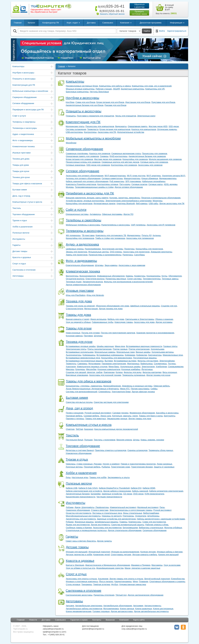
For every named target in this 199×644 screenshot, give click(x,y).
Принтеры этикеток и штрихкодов (111, 450)
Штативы (99, 265)
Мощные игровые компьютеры (80, 89)
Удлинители (141, 516)
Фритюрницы (133, 364)
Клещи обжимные (150, 178)
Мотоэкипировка (111, 609)
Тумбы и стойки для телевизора (110, 238)
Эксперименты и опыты (119, 477)
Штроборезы (153, 516)
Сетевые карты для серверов (154, 162)
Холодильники (157, 349)
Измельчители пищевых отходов (92, 367)
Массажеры (157, 565)
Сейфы (154, 389)
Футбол (115, 584)
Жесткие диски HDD (158, 126)
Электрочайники (167, 361)
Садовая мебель (91, 416)
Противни (88, 336)
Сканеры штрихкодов (137, 450)
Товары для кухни (33, 172)
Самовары (82, 364)
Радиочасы (128, 255)
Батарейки (96, 494)
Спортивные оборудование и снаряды (167, 581)
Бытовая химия (33, 190)
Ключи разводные (144, 609)
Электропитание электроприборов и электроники (128, 201)
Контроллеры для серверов (124, 165)
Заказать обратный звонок (112, 14)
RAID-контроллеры (119, 156)
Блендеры (80, 369)
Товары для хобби (98, 477)
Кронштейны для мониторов (79, 203)
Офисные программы (112, 214)
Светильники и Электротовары (140, 319)
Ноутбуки (70, 102)
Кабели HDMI (149, 488)
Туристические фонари (142, 467)
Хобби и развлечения (33, 227)
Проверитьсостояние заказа (139, 13)
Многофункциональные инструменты (83, 516)
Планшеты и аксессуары (33, 79)
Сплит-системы (134, 279)
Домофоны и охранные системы (137, 386)
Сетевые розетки (139, 184)
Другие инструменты (100, 525)
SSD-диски (174, 126)
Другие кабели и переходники (117, 491)
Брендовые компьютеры (77, 92)
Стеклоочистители (75, 309)
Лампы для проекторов (77, 255)
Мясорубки (91, 369)
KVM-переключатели (154, 494)
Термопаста (93, 129)
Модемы (70, 187)
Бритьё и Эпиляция (75, 565)
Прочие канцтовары (140, 389)
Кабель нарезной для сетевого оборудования (87, 181)
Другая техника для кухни (158, 375)
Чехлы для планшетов (126, 116)
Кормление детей (102, 555)
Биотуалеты (169, 416)
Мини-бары (114, 367)
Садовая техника (120, 413)
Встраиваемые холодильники (80, 352)
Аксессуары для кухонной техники (105, 375)
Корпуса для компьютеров (144, 129)
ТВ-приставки (88, 235)
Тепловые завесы (170, 279)
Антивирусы (95, 214)
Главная (18, 23)
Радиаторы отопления (104, 595)
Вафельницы (147, 364)
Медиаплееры (134, 235)
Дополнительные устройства (131, 132)
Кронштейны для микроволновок (117, 358)
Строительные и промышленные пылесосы (86, 530)
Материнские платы (75, 126)
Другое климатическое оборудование (83, 285)
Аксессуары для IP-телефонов (161, 225)
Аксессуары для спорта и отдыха (81, 579)
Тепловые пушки (74, 282)
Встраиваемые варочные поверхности (144, 346)
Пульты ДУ (147, 235)
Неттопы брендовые (99, 92)
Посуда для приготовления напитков (118, 333)
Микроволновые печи (173, 355)
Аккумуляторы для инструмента (81, 519)
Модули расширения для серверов (165, 159)
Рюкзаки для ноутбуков (115, 105)
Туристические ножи (120, 467)
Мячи (135, 581)
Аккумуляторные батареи (78, 494)
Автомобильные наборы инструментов (84, 609)
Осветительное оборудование (80, 265)
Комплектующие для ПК (33, 85)
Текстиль (33, 208)
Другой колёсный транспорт (157, 579)
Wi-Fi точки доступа (136, 176)
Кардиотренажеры (123, 581)
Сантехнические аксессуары (79, 595)
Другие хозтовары (164, 322)
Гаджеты (33, 245)
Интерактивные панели (104, 203)
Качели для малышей (168, 555)
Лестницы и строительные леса (107, 513)
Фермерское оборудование (142, 413)
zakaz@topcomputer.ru (53, 629)
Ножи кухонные (73, 333)
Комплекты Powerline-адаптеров (81, 184)
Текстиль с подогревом (105, 440)
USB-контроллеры (74, 132)
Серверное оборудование (33, 98)
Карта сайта (139, 620)
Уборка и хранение (164, 319)
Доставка (91, 23)
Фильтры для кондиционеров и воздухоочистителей (128, 282)
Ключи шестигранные (163, 609)
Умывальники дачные (117, 419)
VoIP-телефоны (138, 225)
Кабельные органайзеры (154, 181)
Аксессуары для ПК (107, 132)
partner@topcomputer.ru (93, 629)
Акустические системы (112, 249)
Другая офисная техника (143, 392)
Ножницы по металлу (112, 516)
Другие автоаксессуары (122, 611)
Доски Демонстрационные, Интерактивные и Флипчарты (92, 389)
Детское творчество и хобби (79, 555)
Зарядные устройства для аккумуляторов (116, 519)
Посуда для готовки (91, 333)
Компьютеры (33, 67)
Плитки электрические (139, 349)
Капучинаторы (155, 355)
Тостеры (172, 364)
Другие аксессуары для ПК (172, 203)
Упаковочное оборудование (79, 453)
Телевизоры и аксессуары (33, 128)
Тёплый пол (121, 595)
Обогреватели (175, 276)
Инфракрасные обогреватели (111, 276)
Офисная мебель (162, 386)
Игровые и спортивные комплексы (82, 581)
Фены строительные (133, 513)
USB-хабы (153, 203)
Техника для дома (33, 159)
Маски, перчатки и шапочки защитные (142, 568)
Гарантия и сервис (79, 620)
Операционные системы (77, 214)
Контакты (97, 620)
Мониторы (157, 201)
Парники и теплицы (75, 419)
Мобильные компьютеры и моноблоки (33, 91)
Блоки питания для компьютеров (115, 129)
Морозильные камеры (105, 352)
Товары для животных (96, 419)
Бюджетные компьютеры (133, 89)
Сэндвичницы (160, 364)
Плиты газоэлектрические (99, 349)
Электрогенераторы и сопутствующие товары (131, 510)
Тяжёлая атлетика (102, 584)
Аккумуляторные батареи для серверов (147, 156)
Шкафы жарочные (105, 346)
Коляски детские (148, 552)
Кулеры (119, 372)
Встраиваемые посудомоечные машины (85, 361)
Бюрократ (89, 429)
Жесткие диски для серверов (108, 159)
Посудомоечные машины (145, 358)
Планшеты (71, 116)
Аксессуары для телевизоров (140, 238)
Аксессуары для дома (144, 322)
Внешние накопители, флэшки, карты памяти (87, 198)
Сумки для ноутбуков (85, 102)
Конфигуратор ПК (51, 23)
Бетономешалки (130, 528)
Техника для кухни (33, 178)
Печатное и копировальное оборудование (161, 198)
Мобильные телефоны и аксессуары (83, 225)
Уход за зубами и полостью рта (81, 568)
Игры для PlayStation (76, 295)
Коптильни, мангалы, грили (125, 416)
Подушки (88, 440)
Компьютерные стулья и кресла (33, 202)
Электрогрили (148, 367)
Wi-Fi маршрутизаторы (115, 176)
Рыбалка (106, 467)
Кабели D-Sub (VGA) (88, 488)
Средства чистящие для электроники (111, 402)
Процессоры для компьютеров (100, 126)
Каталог (31, 23)
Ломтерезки (109, 372)
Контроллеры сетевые (108, 184)
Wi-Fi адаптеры (154, 176)
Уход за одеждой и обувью (78, 322)
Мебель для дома (116, 319)
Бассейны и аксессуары (167, 413)
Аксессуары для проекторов (136, 252)
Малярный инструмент (148, 507)
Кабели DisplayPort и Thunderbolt (114, 488)
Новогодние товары (124, 322)
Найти (147, 31)
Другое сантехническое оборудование (146, 595)
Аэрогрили (71, 367)
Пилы (162, 507)
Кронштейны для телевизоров (80, 238)
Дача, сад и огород (33, 196)
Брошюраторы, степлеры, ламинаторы (84, 386)
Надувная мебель (74, 416)
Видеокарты (121, 126)
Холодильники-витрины (163, 352)
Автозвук (70, 606)
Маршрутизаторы (132, 178)
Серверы (104, 156)
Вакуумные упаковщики (77, 375)
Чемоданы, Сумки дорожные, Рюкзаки (84, 464)
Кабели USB (72, 488)
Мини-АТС (125, 389)
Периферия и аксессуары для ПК (33, 110)
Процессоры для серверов (155, 153)
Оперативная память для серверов (82, 156)
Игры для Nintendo (95, 295)
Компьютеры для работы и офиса (115, 86)
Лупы (68, 477)
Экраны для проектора (77, 252)
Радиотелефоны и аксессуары (116, 225)
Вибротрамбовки (151, 513)
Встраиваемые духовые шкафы (81, 346)
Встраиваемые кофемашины (110, 355)
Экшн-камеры (111, 265)
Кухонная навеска (74, 336)
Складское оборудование (155, 530)
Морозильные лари (126, 352)
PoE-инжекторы (117, 181)
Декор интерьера (98, 319)
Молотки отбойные (173, 528)
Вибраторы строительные (151, 528)
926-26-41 (111, 6)
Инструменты (33, 239)
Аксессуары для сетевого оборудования (85, 176)
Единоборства (178, 579)
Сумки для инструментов (154, 522)
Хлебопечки (161, 367)
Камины (130, 276)
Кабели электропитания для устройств (84, 491)
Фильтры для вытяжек (148, 361)
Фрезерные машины (84, 522)
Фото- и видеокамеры (33, 141)
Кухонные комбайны (131, 369)
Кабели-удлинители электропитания (166, 491)
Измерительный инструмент (123, 507)
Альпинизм (103, 579)
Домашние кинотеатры (161, 252)
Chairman (70, 429)
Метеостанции (91, 309)
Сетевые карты (156, 184)
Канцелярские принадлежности (81, 497)
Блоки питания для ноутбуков (110, 102)
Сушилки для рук (169, 306)
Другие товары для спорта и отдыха (126, 579)
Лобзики (70, 507)
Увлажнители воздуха (93, 282)
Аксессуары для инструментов (107, 528)
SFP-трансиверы (133, 181)
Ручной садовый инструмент (98, 413)
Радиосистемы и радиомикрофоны (105, 255)
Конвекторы (140, 276)
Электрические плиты (76, 349)
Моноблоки (71, 143)
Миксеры (70, 369)
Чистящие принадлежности (109, 497)
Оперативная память (138, 126)
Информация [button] (177, 23)
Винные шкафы (143, 352)
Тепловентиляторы (152, 279)
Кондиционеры (153, 276)
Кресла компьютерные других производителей (116, 429)
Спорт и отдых (33, 264)
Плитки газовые (120, 349)
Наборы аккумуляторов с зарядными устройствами (161, 519)
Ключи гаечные (127, 609)
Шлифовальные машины (107, 522)
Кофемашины (89, 355)
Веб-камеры (142, 203)
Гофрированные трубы (103, 322)
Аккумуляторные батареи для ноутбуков (85, 105)
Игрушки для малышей (77, 552)
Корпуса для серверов (100, 153)
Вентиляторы (72, 276)
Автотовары (33, 276)
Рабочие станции (104, 89)
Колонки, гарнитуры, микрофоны (125, 198)
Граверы (123, 522)
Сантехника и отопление (33, 270)
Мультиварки (95, 364)
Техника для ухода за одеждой (80, 306)
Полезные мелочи (33, 233)
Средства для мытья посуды (79, 402)
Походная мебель (92, 467)
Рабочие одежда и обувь (157, 525)
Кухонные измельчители (109, 369)
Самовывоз (108, 23)
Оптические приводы (167, 129)
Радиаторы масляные (116, 279)
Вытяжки (109, 361)
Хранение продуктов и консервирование (155, 333)
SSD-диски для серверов (98, 165)
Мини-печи (120, 346)
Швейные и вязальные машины (145, 306)
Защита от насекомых (164, 467)
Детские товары (33, 252)
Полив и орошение (75, 413)
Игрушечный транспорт (99, 552)
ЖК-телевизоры (73, 235)
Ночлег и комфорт (111, 464)
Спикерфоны (104, 392)
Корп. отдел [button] (73, 23)
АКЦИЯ (116, 89)
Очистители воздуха (95, 279)
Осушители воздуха (75, 279)
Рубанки (70, 522)
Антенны (157, 235)
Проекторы (129, 249)
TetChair (79, 429)
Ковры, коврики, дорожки (152, 440)
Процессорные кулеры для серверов (83, 162)
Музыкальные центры (99, 252)
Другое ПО (128, 214)
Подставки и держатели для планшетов (96, 116)
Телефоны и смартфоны (33, 122)
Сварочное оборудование (78, 510)
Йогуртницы (147, 369)
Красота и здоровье (33, 258)
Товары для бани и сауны (151, 416)
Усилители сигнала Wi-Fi (174, 176)
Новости (33, 620)
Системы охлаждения (76, 129)
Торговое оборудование (33, 215)
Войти (162, 31)
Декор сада (106, 416)
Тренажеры (87, 584)
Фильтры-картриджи (152, 372)
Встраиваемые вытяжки (125, 361)
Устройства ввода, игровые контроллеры (85, 201)
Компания (124, 620)
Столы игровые (73, 584)
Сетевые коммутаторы (112, 178)
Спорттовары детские (121, 555)
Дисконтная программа (151, 23)
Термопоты (71, 364)
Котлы (164, 276)
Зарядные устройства (112, 494)
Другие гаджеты (104, 541)
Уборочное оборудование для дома (112, 306)
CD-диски (128, 494)
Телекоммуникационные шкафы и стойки (94, 187)
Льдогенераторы (74, 355)
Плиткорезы (128, 516)
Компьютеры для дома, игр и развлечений (152, 86)
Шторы (136, 440)
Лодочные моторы (74, 467)
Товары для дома (33, 165)
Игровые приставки (33, 153)
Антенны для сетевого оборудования (83, 178)
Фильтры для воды (133, 372)
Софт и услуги (33, 116)
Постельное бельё (75, 440)
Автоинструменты (153, 606)
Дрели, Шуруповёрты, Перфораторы (92, 507)
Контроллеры (90, 132)
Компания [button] (126, 23)
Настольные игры (80, 477)
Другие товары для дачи (140, 419)
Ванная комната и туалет (78, 319)
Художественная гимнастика (133, 584)
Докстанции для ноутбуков (138, 102)
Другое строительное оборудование (125, 530)
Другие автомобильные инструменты (151, 611)
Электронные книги (146, 116)
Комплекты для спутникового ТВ (111, 235)
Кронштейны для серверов (135, 159)
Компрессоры (135, 522)
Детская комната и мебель (145, 555)
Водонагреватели (88, 276)
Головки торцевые (101, 611)
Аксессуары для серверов (150, 165)
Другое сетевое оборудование (129, 187)
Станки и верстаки (100, 510)
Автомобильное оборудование (118, 606)
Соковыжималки (176, 367)
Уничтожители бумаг (121, 392)
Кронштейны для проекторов (149, 249)
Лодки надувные (164, 464)
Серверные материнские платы (126, 153)
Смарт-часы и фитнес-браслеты (81, 541)
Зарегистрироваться (177, 31)
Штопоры (98, 336)
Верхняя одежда (124, 440)
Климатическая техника (33, 147)
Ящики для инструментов (78, 525)
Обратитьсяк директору (139, 6)
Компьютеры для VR (155, 89)
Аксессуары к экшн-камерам (132, 265)
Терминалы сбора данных (161, 450)
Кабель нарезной (140, 491)
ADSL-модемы (171, 184)
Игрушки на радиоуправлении (125, 552)
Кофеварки (130, 355)
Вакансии (110, 620)
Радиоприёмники (93, 249)
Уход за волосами (172, 565)
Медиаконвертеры (168, 178)
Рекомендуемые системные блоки (82, 86)
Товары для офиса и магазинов (33, 184)
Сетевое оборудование (33, 104)
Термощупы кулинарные (134, 375)
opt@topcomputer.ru (52, 632)
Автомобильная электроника (89, 606)
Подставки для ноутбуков (163, 102)
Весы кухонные (170, 372)
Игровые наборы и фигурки (170, 552)
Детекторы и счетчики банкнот (80, 450)
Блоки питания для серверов (79, 159)
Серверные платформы (77, 153)
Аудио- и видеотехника (33, 134)
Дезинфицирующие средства (110, 568)
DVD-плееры (116, 252)
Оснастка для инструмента (79, 513)
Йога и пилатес (106, 581)
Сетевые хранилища (76, 165)
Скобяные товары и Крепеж (79, 528)
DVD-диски (138, 494)
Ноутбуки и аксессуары (33, 73)
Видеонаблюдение (112, 386)
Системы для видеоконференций (82, 392)
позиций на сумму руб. (169, 7)
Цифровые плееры (75, 249)
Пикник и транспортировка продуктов (138, 464)
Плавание (144, 581)
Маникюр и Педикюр (141, 565)
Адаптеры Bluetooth (126, 203)
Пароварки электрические (114, 364)
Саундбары (140, 255)
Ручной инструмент (162, 510)
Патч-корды (125, 184)
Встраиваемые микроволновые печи (83, 358)
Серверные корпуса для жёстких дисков (120, 162)
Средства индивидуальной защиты (128, 525)
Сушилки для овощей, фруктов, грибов (84, 372)
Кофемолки (142, 355)
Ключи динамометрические (79, 611)
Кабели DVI (136, 488)
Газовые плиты (170, 346)
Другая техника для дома (111, 309)
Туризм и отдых (33, 221)
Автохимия (138, 606)
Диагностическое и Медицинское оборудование (108, 565)
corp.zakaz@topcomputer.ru (134, 629)
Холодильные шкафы (130, 367)
